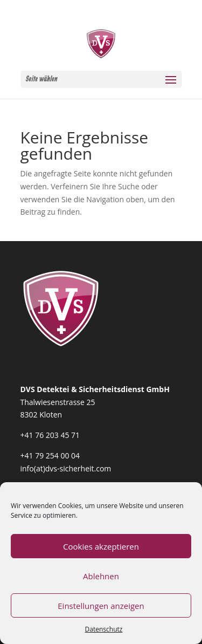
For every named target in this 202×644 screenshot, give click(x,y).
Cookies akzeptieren (101, 546)
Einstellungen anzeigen (101, 606)
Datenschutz (104, 629)
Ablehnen (101, 576)
